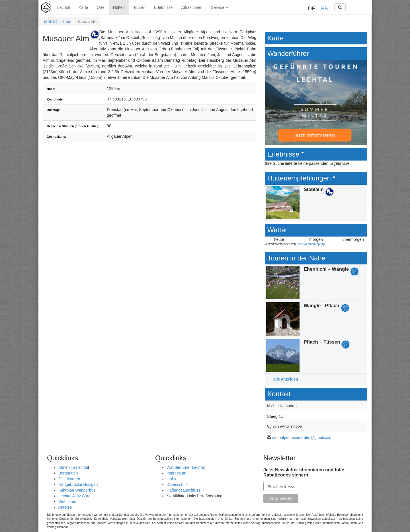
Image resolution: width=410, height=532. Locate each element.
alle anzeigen (286, 379)
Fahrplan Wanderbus (77, 490)
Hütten (119, 7)
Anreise (65, 507)
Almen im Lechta (73, 467)
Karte (83, 7)
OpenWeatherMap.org (311, 244)
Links (171, 479)
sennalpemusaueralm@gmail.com (302, 437)
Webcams (67, 502)
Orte (101, 7)
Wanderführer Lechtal (186, 467)
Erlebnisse (163, 7)
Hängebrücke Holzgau (78, 484)
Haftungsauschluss (183, 490)
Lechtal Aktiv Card (74, 496)
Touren (139, 7)
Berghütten (68, 473)
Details (316, 203)
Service (220, 7)
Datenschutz (178, 484)
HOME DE (50, 22)
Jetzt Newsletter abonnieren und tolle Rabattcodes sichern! (304, 472)
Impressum (176, 473)
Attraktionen (192, 7)
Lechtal (64, 7)
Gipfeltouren (69, 479)
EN (325, 8)
